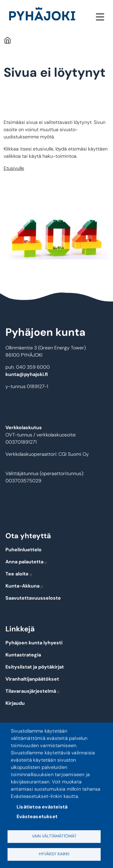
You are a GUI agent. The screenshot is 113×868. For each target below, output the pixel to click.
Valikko (100, 17)
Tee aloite (19, 574)
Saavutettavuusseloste (33, 598)
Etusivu (7, 40)
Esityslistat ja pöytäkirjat (35, 667)
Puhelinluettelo (24, 550)
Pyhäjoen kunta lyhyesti (34, 643)
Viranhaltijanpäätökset (32, 679)
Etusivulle (14, 168)
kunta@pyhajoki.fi (27, 374)
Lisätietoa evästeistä (42, 807)
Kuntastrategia (23, 655)
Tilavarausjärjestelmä (33, 691)
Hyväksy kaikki (54, 854)
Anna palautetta (27, 562)
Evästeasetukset (37, 816)
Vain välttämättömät (54, 836)
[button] (56, 236)
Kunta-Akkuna (25, 586)
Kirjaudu (15, 703)
